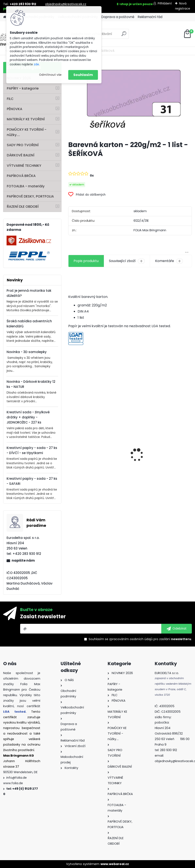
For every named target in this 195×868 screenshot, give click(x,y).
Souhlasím (83, 75)
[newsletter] (177, 629)
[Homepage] (5, 17)
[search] (124, 35)
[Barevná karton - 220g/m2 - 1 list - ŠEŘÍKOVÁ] (130, 100)
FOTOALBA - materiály (26, 186)
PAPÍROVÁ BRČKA (21, 176)
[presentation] (71, 447)
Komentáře (169, 261)
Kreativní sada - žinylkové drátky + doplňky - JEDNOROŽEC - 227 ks (28, 417)
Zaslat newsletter (43, 616)
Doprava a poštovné (118, 17)
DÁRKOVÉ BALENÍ (21, 155)
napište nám (23, 560)
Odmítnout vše (50, 75)
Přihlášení (165, 3)
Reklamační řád (150, 17)
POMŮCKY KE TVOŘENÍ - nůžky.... (27, 132)
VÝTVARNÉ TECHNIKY (24, 166)
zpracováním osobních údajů (131, 639)
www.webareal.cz (115, 864)
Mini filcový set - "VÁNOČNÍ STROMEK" (94, 480)
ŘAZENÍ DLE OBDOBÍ (23, 207)
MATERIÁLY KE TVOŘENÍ (26, 119)
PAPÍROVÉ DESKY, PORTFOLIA (30, 196)
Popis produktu (86, 261)
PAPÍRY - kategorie (23, 88)
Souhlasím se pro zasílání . (140, 639)
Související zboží (127, 261)
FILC (10, 99)
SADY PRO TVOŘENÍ (23, 145)
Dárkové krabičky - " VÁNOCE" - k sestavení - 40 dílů (161, 473)
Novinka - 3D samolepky (27, 352)
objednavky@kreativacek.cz (66, 4)
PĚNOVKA (15, 109)
